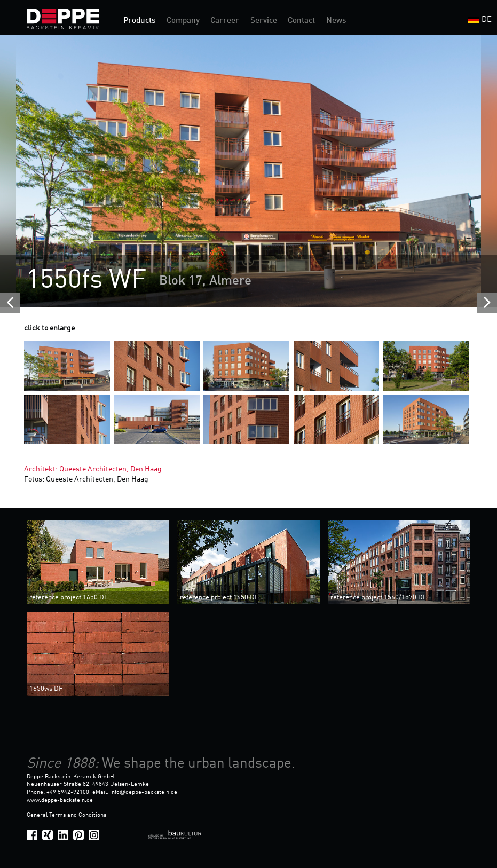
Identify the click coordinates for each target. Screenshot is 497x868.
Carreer (225, 21)
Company (183, 21)
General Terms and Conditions (66, 815)
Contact (301, 21)
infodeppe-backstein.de (144, 792)
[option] (248, 171)
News (336, 21)
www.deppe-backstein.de (60, 800)
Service (264, 21)
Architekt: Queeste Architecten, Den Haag (93, 469)
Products (139, 21)
